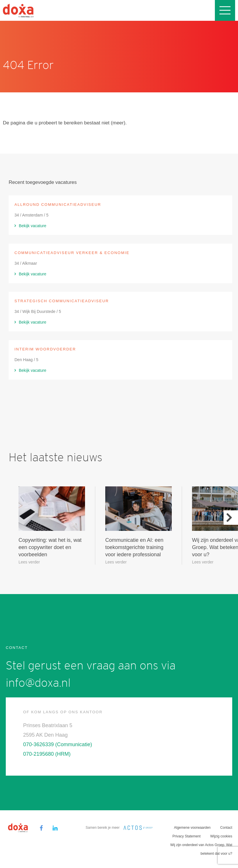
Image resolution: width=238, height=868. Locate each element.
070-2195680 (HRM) (47, 754)
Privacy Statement (186, 836)
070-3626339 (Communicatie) (58, 744)
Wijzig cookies (221, 836)
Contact (226, 828)
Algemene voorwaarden (192, 828)
